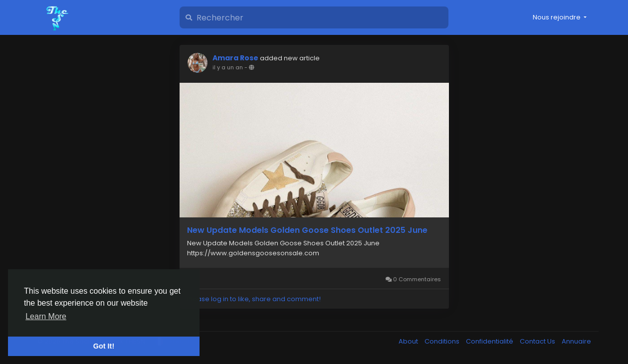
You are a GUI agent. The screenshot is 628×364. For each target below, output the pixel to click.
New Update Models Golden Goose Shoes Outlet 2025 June (307, 230)
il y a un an (228, 67)
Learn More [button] (46, 316)
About (409, 341)
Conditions (443, 341)
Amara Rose (235, 58)
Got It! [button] (104, 346)
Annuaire (576, 341)
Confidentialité (490, 341)
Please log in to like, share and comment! (254, 299)
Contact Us (538, 341)
